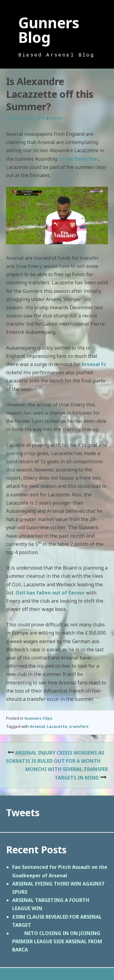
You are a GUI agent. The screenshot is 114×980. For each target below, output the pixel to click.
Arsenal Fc (94, 364)
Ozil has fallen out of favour (50, 593)
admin (56, 118)
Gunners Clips (38, 718)
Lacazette (57, 726)
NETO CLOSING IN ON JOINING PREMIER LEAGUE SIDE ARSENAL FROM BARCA (57, 941)
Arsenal (37, 726)
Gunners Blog (49, 30)
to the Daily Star (78, 159)
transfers (79, 726)
